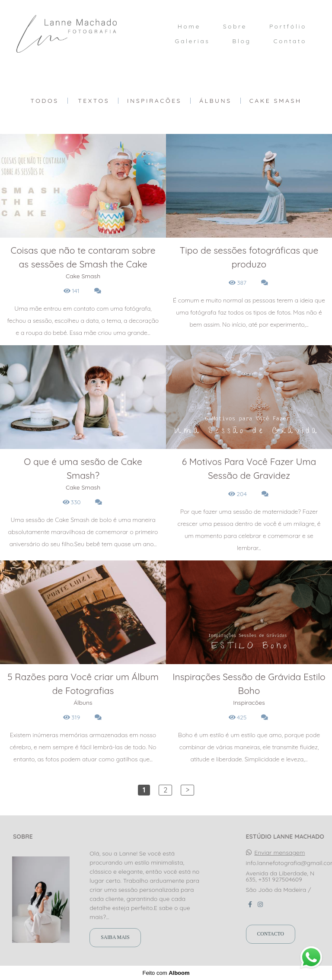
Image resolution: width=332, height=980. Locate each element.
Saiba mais (115, 937)
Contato (290, 41)
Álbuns (215, 101)
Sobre (235, 26)
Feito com (166, 973)
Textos (94, 101)
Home (189, 26)
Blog (241, 41)
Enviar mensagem (279, 853)
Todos (44, 101)
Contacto (271, 934)
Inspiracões (154, 101)
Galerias (193, 41)
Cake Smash (276, 101)
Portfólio (288, 26)
